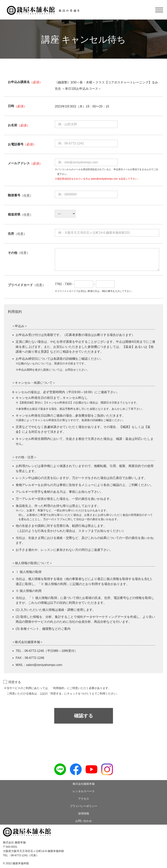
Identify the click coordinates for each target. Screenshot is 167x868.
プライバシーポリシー (84, 806)
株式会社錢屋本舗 (84, 784)
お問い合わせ (84, 821)
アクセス (84, 799)
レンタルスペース (84, 791)
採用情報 (84, 813)
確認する (84, 716)
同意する (12, 682)
